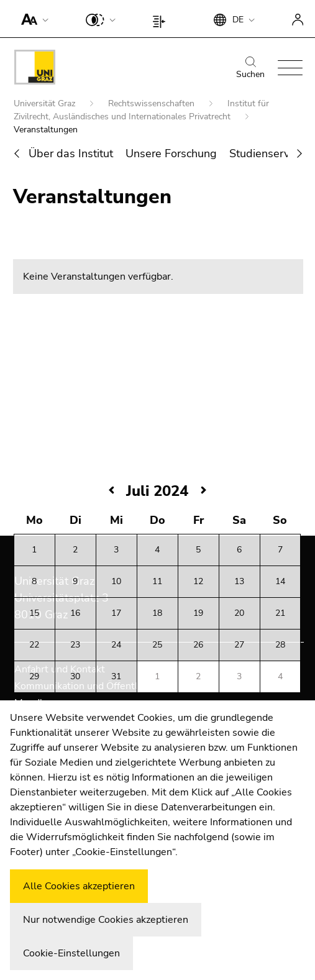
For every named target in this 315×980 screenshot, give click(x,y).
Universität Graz (46, 103)
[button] (32, 19)
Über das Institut (71, 153)
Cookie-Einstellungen (71, 953)
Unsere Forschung (171, 153)
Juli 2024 (157, 491)
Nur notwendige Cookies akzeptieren (106, 920)
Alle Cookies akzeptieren (79, 886)
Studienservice (266, 153)
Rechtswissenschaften (153, 103)
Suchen (250, 68)
